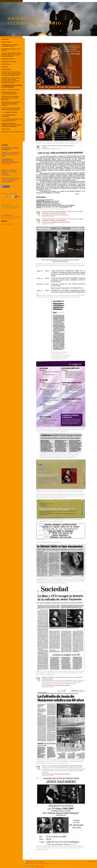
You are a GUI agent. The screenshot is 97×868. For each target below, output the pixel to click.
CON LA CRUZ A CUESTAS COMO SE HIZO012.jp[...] (56, 215)
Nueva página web (7, 215)
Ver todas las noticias (7, 224)
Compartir (6, 187)
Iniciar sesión (93, 861)
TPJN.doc (44, 147)
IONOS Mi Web (40, 867)
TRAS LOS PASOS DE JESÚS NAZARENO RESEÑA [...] (56, 685)
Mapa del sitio (41, 862)
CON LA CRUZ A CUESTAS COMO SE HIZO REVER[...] (56, 222)
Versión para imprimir (30, 862)
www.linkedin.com (6, 164)
